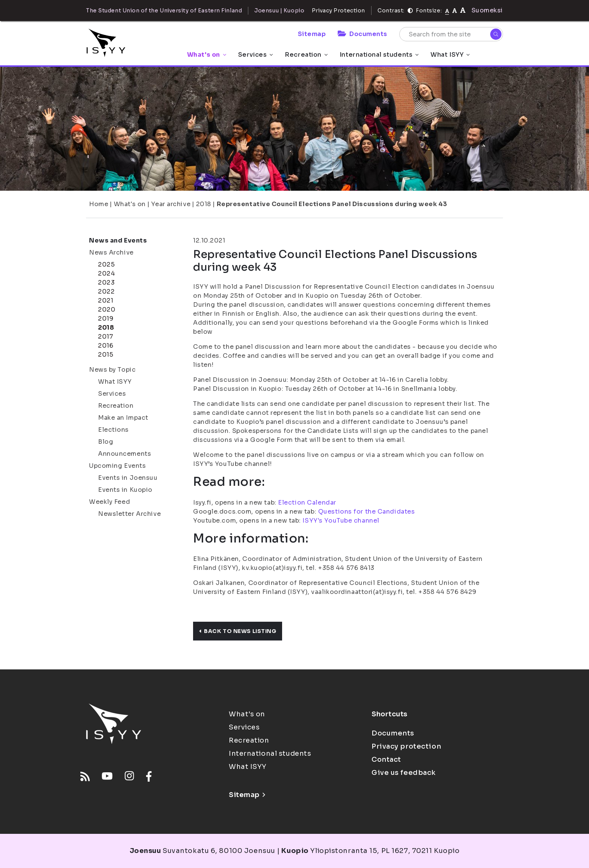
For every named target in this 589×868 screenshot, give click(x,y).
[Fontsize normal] (447, 11)
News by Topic (112, 370)
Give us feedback (404, 773)
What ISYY (450, 55)
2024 (106, 274)
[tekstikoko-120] (463, 10)
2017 (106, 337)
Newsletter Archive (129, 514)
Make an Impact (123, 418)
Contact (386, 759)
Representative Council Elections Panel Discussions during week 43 (332, 204)
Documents (362, 34)
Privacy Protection (338, 11)
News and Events (118, 240)
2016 (106, 346)
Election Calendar (307, 503)
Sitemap (312, 34)
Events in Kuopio (125, 490)
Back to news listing (238, 631)
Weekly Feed (109, 502)
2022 (106, 292)
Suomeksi (487, 10)
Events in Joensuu (128, 478)
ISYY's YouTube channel (341, 521)
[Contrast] (410, 11)
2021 (106, 301)
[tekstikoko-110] (455, 10)
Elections (113, 430)
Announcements (125, 454)
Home (99, 204)
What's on (207, 55)
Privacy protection (406, 746)
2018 (204, 204)
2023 (106, 283)
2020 (107, 310)
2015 (106, 355)
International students (379, 55)
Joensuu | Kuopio (279, 11)
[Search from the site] (451, 34)
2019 (106, 319)
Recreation (306, 55)
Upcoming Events (117, 466)
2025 (106, 264)
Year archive (171, 204)
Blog (106, 442)
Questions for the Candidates (367, 512)
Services (255, 55)
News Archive (111, 252)
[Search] (496, 34)
